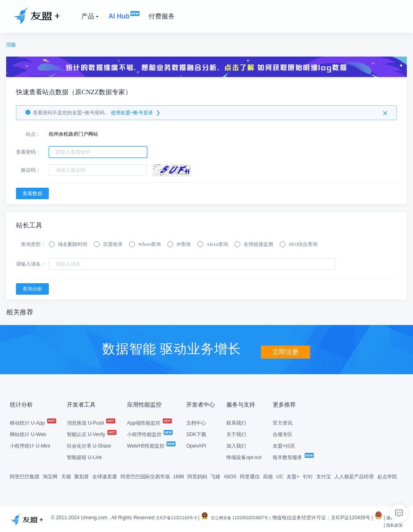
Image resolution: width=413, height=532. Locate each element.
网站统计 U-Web (28, 434)
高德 (268, 476)
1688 (179, 476)
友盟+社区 (284, 445)
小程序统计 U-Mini (30, 445)
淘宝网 (50, 476)
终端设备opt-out (244, 457)
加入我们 (236, 445)
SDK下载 (196, 434)
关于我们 (236, 434)
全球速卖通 (105, 476)
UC (280, 476)
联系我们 (236, 422)
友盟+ (293, 476)
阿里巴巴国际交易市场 (145, 476)
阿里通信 (250, 476)
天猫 (66, 476)
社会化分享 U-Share (89, 445)
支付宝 (324, 476)
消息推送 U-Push (91, 422)
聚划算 (82, 476)
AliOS (230, 476)
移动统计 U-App (33, 422)
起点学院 (387, 476)
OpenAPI (196, 445)
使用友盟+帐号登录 (136, 113)
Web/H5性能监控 (151, 445)
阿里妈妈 (197, 476)
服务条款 (369, 524)
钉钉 (308, 476)
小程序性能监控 (149, 434)
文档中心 (196, 422)
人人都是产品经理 (354, 476)
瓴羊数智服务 (293, 457)
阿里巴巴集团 (25, 476)
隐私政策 (393, 524)
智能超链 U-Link (84, 457)
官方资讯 (283, 422)
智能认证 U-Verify (91, 434)
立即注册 (285, 348)
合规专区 (283, 434)
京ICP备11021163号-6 (180, 517)
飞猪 (215, 476)
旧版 (11, 45)
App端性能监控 (149, 422)
